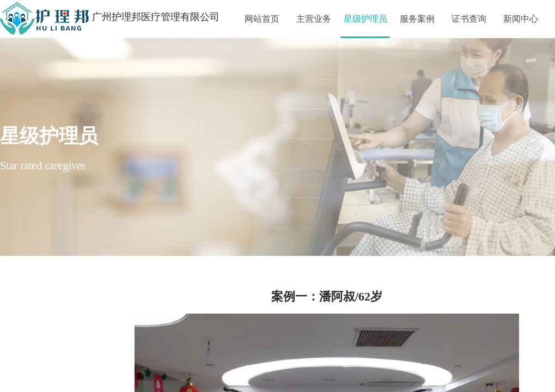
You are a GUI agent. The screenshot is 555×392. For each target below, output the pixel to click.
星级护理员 (365, 19)
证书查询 (469, 19)
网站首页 (262, 19)
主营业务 (314, 19)
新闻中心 (521, 19)
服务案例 (417, 19)
